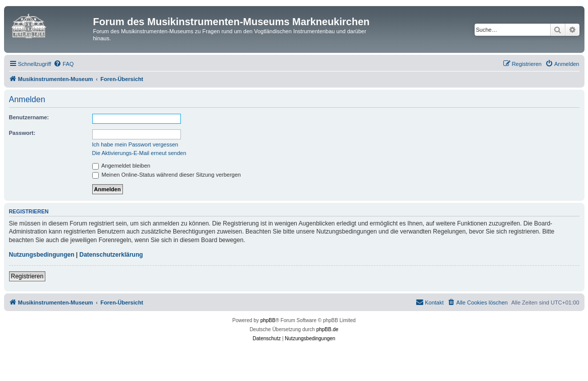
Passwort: (22, 133)
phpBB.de (328, 329)
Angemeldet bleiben (121, 166)
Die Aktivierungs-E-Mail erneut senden (139, 153)
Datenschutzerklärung (111, 255)
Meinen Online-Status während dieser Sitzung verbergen (167, 175)
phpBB (268, 320)
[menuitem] (63, 64)
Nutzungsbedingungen (42, 255)
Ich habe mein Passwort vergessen (135, 144)
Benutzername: (29, 117)
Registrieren (27, 276)
